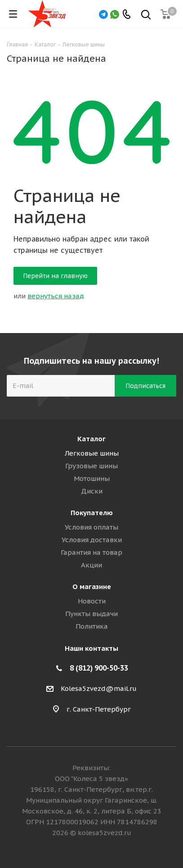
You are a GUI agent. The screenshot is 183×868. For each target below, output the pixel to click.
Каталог (91, 439)
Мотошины (92, 478)
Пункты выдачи (91, 614)
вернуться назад (56, 296)
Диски (92, 491)
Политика (92, 626)
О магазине (92, 587)
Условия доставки (92, 540)
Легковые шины (92, 453)
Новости (92, 601)
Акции (91, 565)
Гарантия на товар (91, 552)
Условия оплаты (91, 527)
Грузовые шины (91, 466)
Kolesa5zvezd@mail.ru (99, 688)
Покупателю (92, 513)
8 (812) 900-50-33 (99, 668)
